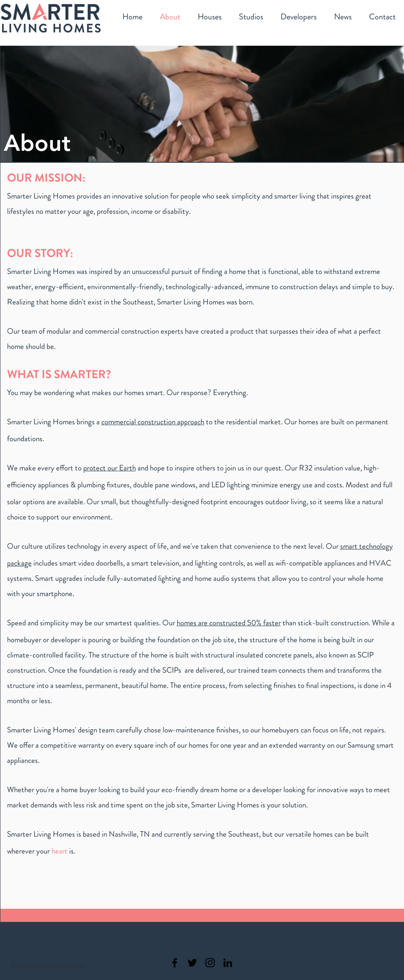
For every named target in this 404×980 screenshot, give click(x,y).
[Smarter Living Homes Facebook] (175, 963)
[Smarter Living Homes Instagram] (210, 963)
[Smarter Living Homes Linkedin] (228, 963)
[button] (210, 18)
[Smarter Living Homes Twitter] (192, 963)
